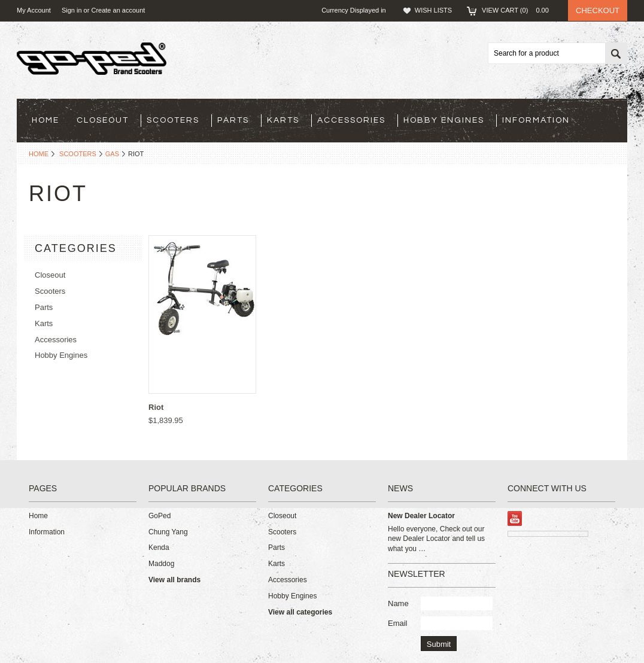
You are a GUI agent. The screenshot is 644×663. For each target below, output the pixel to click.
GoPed (160, 516)
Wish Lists (433, 10)
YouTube (515, 518)
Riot (156, 407)
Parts (233, 120)
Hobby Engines (444, 120)
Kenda (159, 548)
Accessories (351, 120)
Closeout (103, 120)
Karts (283, 120)
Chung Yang (168, 532)
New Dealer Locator (421, 516)
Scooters (173, 120)
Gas (112, 154)
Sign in (72, 10)
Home (39, 154)
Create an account (118, 10)
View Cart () (519, 10)
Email (398, 623)
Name (398, 603)
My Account (34, 10)
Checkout (598, 10)
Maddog (161, 564)
